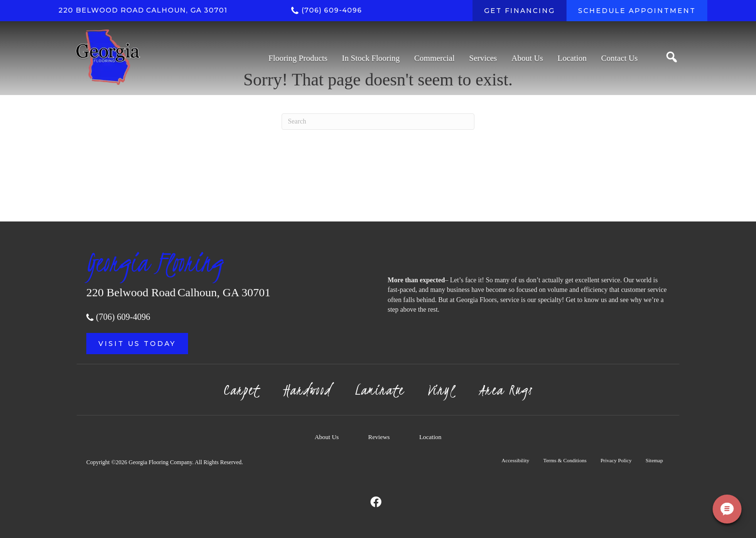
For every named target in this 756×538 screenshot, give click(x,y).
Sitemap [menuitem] (654, 460)
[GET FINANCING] (520, 11)
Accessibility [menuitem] (515, 460)
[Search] (378, 122)
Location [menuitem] (430, 437)
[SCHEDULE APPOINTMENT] (637, 11)
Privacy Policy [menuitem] (616, 460)
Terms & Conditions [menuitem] (565, 460)
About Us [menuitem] (326, 437)
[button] (137, 344)
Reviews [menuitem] (379, 437)
